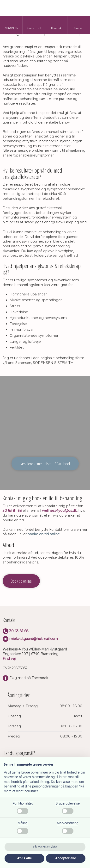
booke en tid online (44, 534)
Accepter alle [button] (66, 858)
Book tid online (21, 581)
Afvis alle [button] (24, 858)
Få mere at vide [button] (45, 847)
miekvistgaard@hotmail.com (34, 639)
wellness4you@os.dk (59, 511)
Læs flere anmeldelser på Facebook (45, 464)
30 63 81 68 (12, 511)
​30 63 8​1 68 (16, 631)
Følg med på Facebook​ (25, 678)
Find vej (9, 659)
